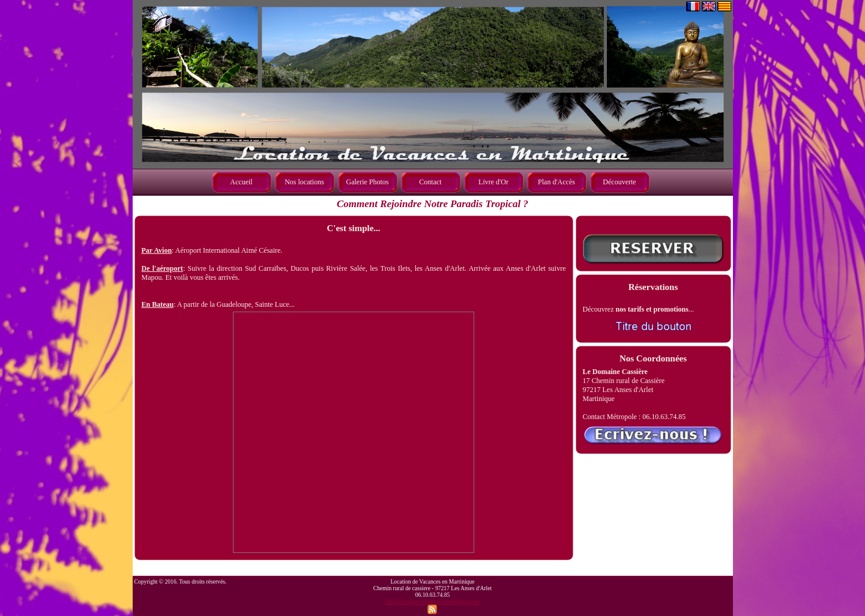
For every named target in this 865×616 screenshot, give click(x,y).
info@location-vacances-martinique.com (432, 601)
